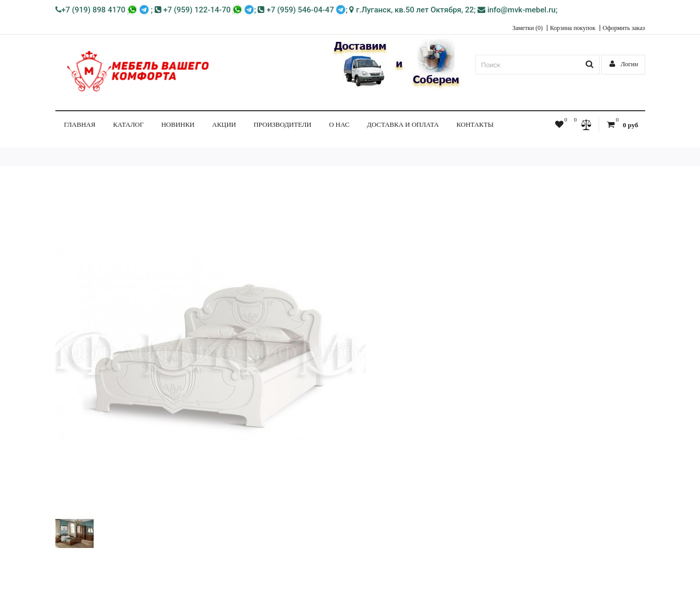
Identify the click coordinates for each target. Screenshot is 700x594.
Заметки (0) (527, 28)
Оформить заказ (624, 28)
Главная (80, 124)
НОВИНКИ (178, 124)
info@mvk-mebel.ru (517, 10)
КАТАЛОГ (128, 124)
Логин (624, 64)
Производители (282, 124)
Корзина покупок (573, 28)
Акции (224, 124)
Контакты (475, 124)
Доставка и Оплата (403, 124)
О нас (339, 124)
